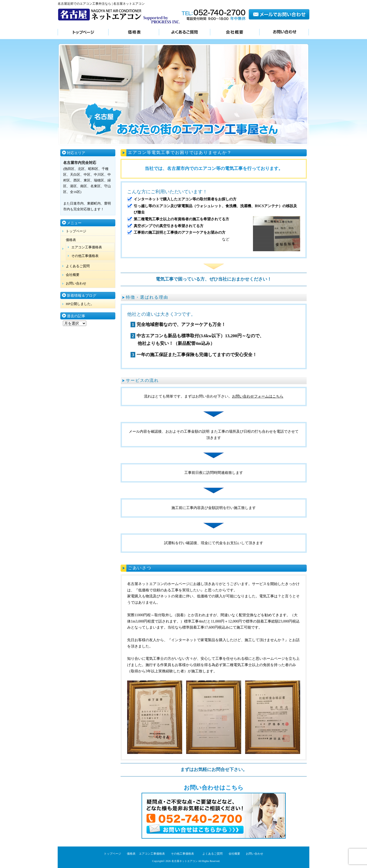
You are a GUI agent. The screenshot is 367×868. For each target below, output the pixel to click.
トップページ (83, 33)
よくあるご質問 (184, 33)
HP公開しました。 (80, 304)
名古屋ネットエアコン (185, 861)
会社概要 (235, 33)
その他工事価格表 (85, 256)
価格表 (134, 33)
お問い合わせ (284, 33)
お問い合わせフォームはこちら (258, 396)
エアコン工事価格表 (87, 247)
